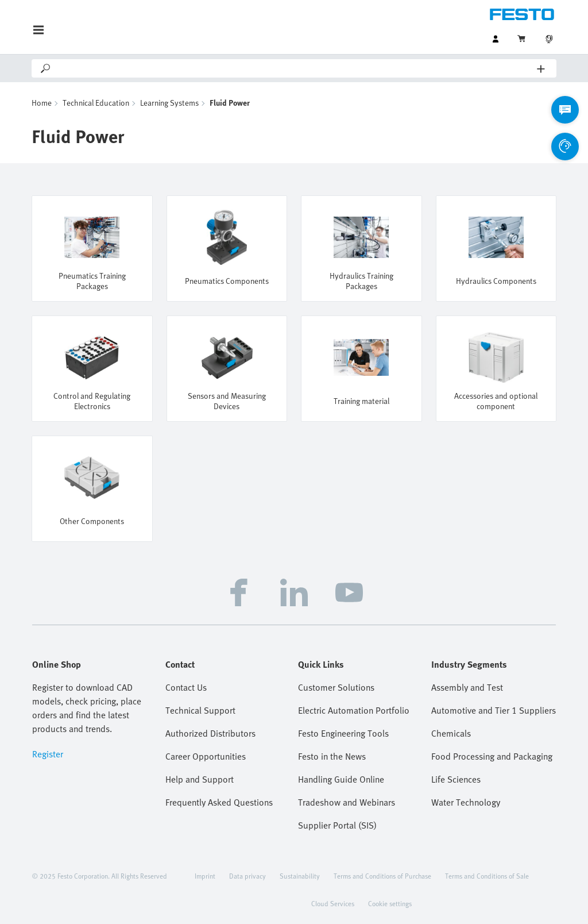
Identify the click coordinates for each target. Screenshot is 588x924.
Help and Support (200, 779)
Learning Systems (169, 103)
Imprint (205, 876)
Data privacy (247, 876)
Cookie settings (390, 903)
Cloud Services (333, 903)
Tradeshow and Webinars (347, 802)
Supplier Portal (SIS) (337, 825)
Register (48, 754)
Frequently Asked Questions (219, 802)
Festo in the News (332, 756)
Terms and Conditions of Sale (487, 876)
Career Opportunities (206, 756)
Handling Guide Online (341, 779)
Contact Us (186, 687)
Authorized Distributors (210, 733)
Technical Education (96, 103)
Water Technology (466, 802)
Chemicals (451, 733)
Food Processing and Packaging (492, 756)
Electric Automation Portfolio (354, 710)
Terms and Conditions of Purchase (382, 876)
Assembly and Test (467, 687)
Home (42, 103)
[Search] (295, 68)
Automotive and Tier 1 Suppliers (494, 710)
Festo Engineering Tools (343, 733)
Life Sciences (456, 779)
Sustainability (300, 876)
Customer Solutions (336, 687)
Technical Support (200, 710)
